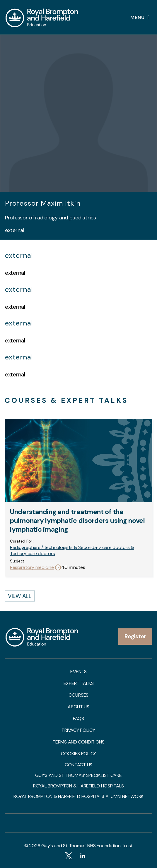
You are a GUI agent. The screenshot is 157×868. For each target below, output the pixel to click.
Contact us (78, 765)
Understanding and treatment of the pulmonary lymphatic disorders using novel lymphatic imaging (77, 521)
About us (78, 707)
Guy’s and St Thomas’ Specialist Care (78, 775)
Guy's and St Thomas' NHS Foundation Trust (87, 846)
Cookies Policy (78, 754)
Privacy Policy (78, 730)
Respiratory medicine (32, 567)
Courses (78, 695)
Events (78, 672)
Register (135, 636)
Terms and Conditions (78, 742)
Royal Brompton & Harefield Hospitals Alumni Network (78, 797)
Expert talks (79, 683)
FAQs (78, 719)
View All (20, 596)
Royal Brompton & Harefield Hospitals (78, 786)
